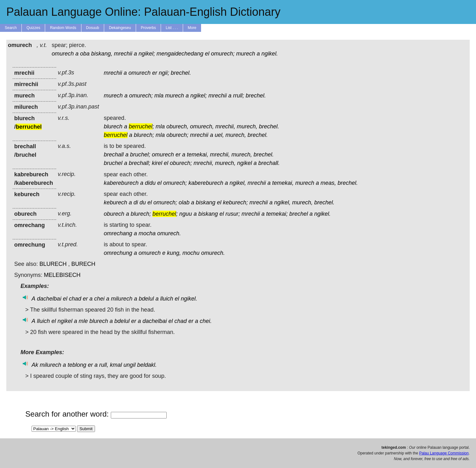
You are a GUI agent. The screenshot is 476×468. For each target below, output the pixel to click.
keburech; (235, 202)
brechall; (140, 163)
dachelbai (49, 299)
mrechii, (225, 126)
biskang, (102, 54)
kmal (116, 365)
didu (150, 183)
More (192, 28)
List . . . (172, 28)
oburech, (177, 126)
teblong (77, 365)
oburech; (177, 135)
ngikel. (270, 54)
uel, (219, 135)
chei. (206, 321)
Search (11, 28)
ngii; (164, 73)
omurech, (202, 126)
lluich (167, 299)
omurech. (169, 233)
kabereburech (121, 183)
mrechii (123, 54)
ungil (129, 365)
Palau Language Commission (444, 453)
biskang (205, 202)
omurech (63, 54)
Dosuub (93, 28)
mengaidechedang (180, 54)
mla (159, 96)
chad (75, 299)
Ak (35, 365)
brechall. (269, 163)
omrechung (118, 253)
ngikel (244, 163)
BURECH (83, 264)
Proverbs (148, 28)
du (143, 202)
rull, (104, 365)
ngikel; (147, 54)
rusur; (233, 214)
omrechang (118, 233)
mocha (147, 233)
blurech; (144, 135)
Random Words (63, 28)
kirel (157, 163)
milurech (122, 299)
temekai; (277, 214)
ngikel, (238, 183)
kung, (174, 253)
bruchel (113, 163)
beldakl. (147, 365)
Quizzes (33, 28)
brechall (114, 155)
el (207, 54)
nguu (186, 214)
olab (184, 202)
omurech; (223, 54)
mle (83, 321)
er (155, 73)
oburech (114, 214)
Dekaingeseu (120, 28)
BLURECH (53, 264)
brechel (298, 214)
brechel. (181, 73)
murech (246, 54)
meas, (328, 183)
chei (99, 299)
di (136, 202)
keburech (116, 202)
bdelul (146, 299)
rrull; (238, 96)
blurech (113, 126)
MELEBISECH (62, 275)
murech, (247, 126)
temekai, (198, 155)
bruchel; (140, 155)
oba (85, 54)
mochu (191, 253)
